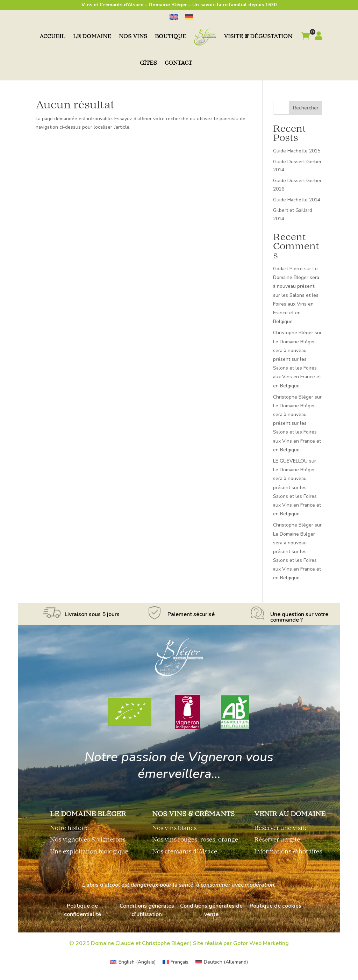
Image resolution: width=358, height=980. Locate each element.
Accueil (52, 37)
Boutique (171, 37)
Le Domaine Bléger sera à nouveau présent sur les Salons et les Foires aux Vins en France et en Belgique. (296, 295)
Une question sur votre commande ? (299, 617)
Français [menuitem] (180, 962)
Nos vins (133, 37)
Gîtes (148, 63)
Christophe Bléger (293, 333)
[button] (306, 37)
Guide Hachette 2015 (297, 151)
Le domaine (92, 37)
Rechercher (306, 108)
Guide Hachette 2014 (297, 200)
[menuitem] (174, 17)
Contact (178, 63)
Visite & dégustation (258, 37)
